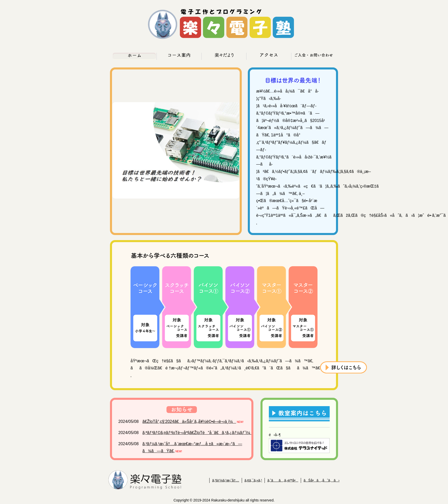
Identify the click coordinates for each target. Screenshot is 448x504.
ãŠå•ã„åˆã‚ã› (322, 480)
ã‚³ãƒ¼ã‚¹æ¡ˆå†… (226, 480)
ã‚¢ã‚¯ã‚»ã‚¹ (253, 480)
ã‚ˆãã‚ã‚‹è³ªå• (283, 480)
